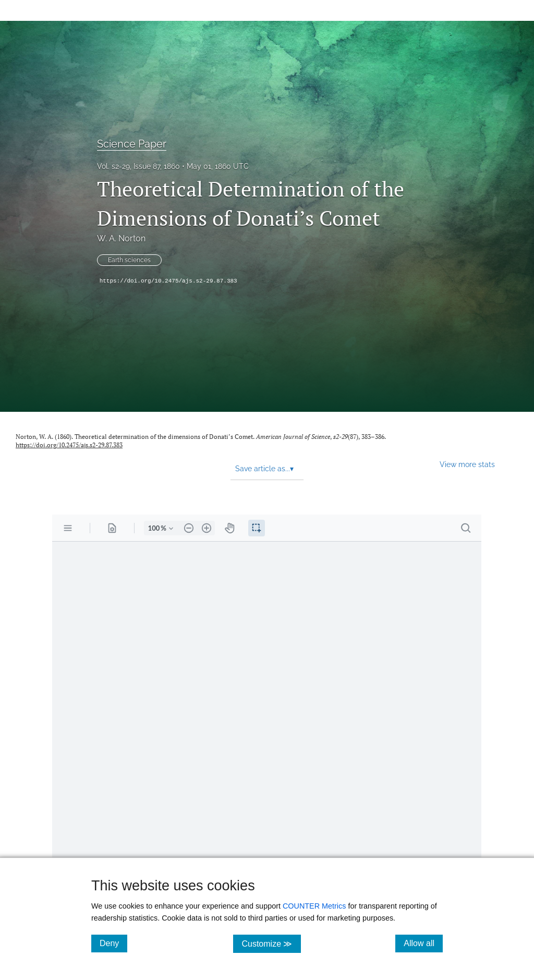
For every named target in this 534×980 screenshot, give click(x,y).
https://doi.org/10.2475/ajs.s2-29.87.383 (168, 281)
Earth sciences (129, 260)
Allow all (423, 943)
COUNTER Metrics (314, 906)
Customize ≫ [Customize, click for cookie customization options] (271, 943)
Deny (113, 943)
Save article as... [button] (264, 469)
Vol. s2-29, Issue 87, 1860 (138, 166)
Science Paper (132, 144)
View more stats (467, 464)
